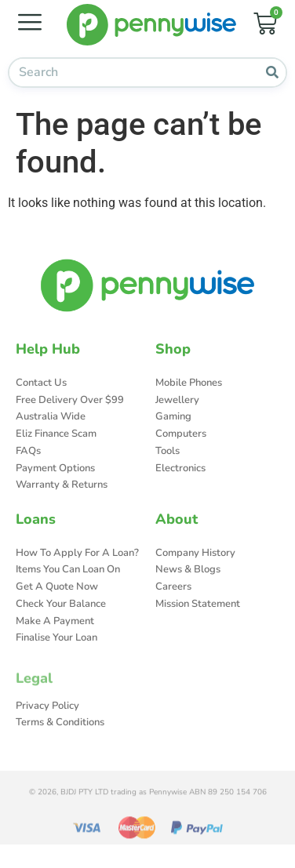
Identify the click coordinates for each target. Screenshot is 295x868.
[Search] (272, 73)
